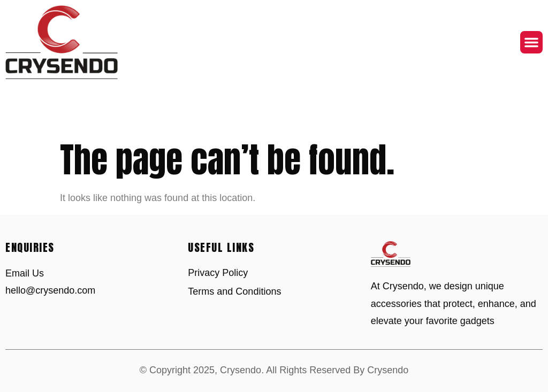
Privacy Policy (218, 273)
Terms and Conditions (234, 291)
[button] (531, 42)
